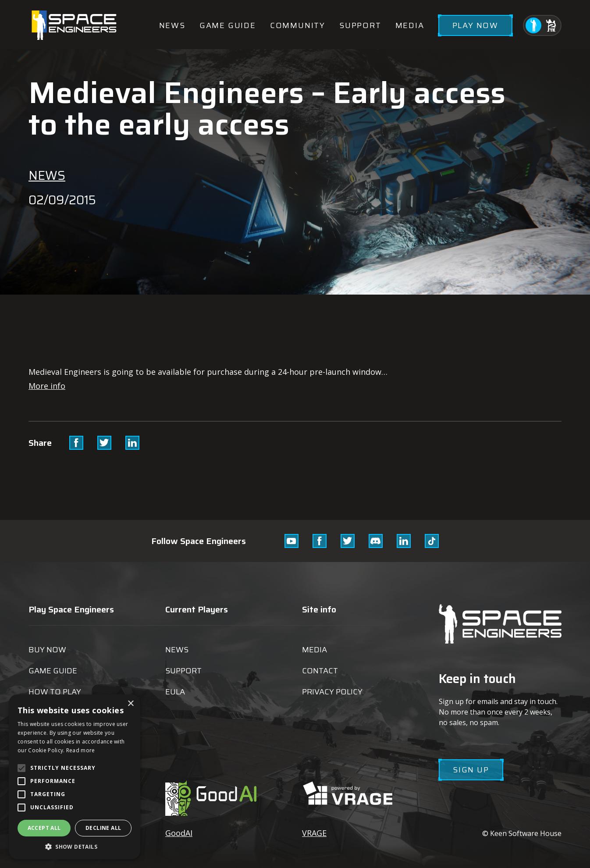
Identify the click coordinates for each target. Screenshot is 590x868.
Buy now (47, 650)
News (172, 25)
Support (360, 25)
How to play (55, 692)
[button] (75, 846)
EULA (175, 692)
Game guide (228, 25)
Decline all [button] (103, 828)
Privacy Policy (332, 692)
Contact (320, 671)
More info (47, 386)
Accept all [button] (44, 828)
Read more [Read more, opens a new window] (81, 750)
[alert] (75, 777)
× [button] (130, 704)
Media (410, 25)
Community (298, 25)
